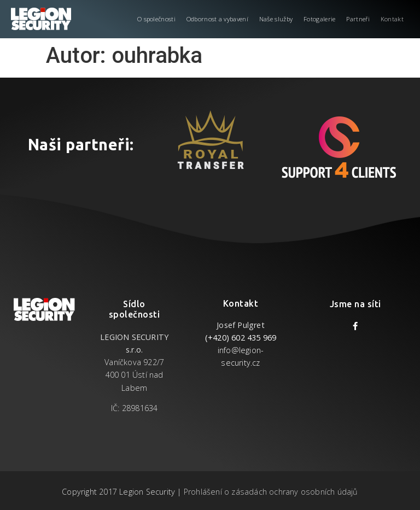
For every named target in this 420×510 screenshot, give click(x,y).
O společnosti (156, 19)
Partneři (358, 19)
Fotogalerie (319, 19)
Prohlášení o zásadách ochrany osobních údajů (271, 492)
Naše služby (276, 19)
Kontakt (392, 19)
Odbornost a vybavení (217, 19)
